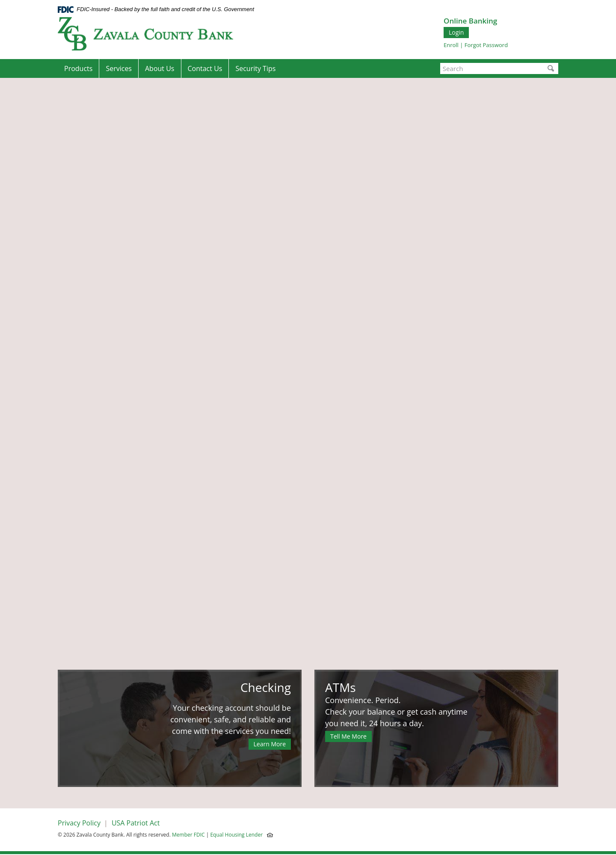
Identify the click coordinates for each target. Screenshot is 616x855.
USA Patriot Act (136, 823)
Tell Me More (348, 736)
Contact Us (205, 68)
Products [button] (78, 68)
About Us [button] (160, 68)
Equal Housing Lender (237, 835)
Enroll (451, 45)
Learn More (270, 744)
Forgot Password (486, 45)
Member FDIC (188, 835)
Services (119, 68)
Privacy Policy (79, 823)
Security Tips (255, 68)
